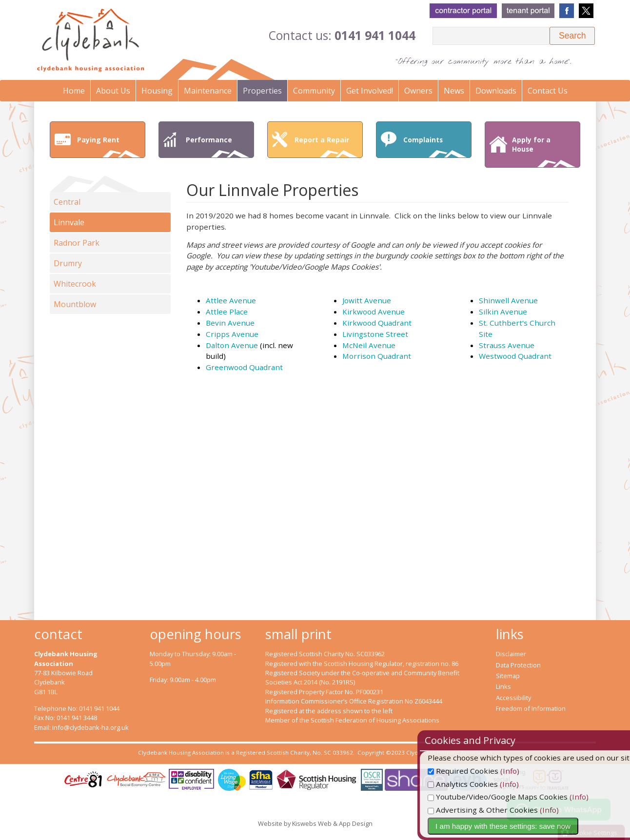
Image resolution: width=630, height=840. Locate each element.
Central (67, 202)
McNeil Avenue (369, 345)
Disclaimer (511, 654)
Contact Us (548, 91)
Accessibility (513, 698)
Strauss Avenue (507, 345)
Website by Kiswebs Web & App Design (315, 823)
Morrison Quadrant (377, 356)
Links (503, 686)
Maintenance (208, 91)
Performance (217, 146)
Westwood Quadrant (515, 356)
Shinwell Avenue (508, 300)
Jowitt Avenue (367, 300)
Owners (418, 91)
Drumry (68, 263)
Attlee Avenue (231, 300)
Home (74, 91)
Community (314, 91)
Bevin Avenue (230, 323)
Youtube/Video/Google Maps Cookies (516, 797)
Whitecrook (75, 284)
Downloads (496, 91)
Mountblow (75, 304)
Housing (157, 91)
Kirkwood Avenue (374, 312)
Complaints (435, 146)
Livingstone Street (375, 334)
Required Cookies (481, 771)
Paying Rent (109, 146)
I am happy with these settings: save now (521, 826)
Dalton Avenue (232, 345)
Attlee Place (227, 312)
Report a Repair (326, 146)
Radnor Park (77, 243)
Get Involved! (370, 91)
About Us (113, 91)
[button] (572, 36)
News (454, 91)
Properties (262, 91)
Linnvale (69, 222)
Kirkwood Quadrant (377, 323)
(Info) (528, 771)
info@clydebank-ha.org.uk (90, 727)
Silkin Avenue (503, 312)
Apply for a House (544, 151)
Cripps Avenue (232, 334)
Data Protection (518, 665)
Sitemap (508, 676)
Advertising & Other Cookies (501, 810)
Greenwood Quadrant (244, 367)
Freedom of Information (531, 708)
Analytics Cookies (481, 784)
